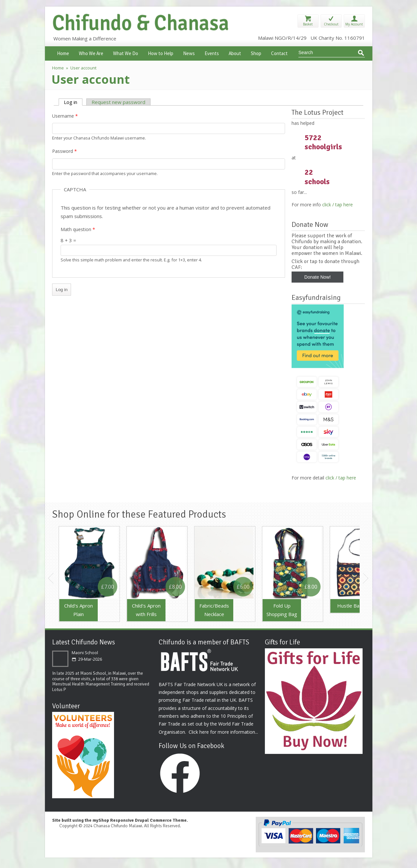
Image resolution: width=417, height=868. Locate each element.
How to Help (161, 53)
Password (65, 151)
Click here (199, 732)
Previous (51, 578)
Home (63, 53)
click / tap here (338, 205)
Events (212, 53)
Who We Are (91, 53)
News (189, 53)
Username (65, 116)
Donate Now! (317, 277)
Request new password (118, 102)
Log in (73, 102)
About (235, 53)
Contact (279, 53)
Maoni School (85, 653)
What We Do (126, 53)
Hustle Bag (350, 606)
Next (366, 578)
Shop (256, 53)
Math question (78, 229)
